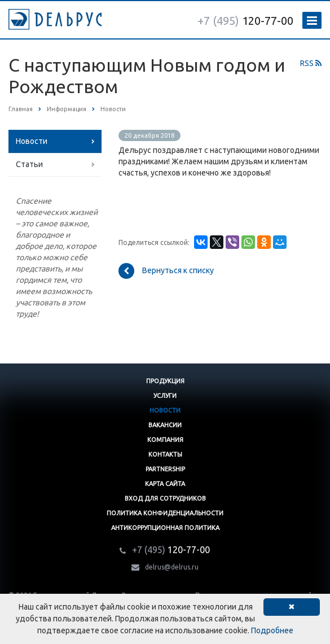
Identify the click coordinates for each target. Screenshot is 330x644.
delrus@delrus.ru (172, 567)
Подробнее (272, 630)
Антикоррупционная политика (165, 528)
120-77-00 (245, 21)
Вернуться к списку (166, 271)
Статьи (29, 164)
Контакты (165, 454)
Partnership (165, 469)
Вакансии (165, 425)
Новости (32, 141)
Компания (165, 440)
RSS (311, 63)
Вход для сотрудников (165, 498)
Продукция (165, 381)
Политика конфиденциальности (165, 513)
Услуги (165, 396)
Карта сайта (165, 484)
